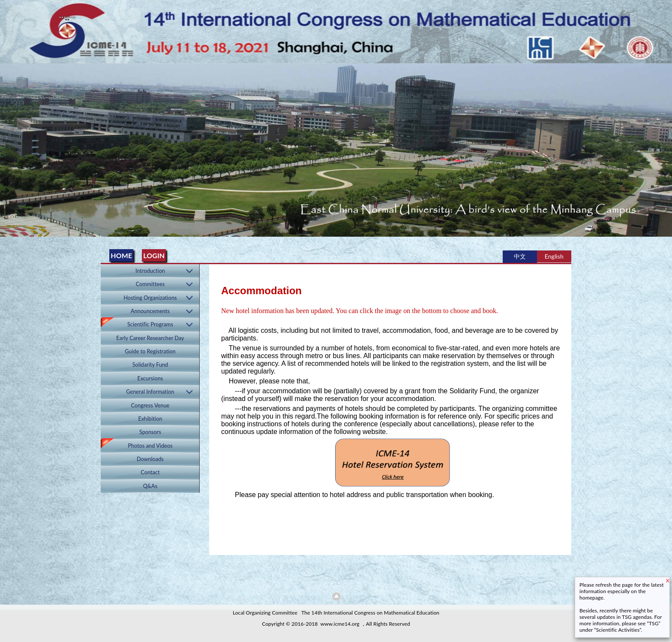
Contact (150, 472)
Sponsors (150, 432)
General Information (150, 392)
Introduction (150, 271)
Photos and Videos (150, 446)
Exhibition (150, 419)
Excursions (150, 378)
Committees (150, 284)
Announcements (150, 311)
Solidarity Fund (150, 365)
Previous (8, 147)
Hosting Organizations (150, 298)
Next (664, 147)
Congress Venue (150, 405)
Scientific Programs (150, 324)
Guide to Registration (150, 351)
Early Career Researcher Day (150, 338)
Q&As (150, 486)
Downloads (150, 459)
